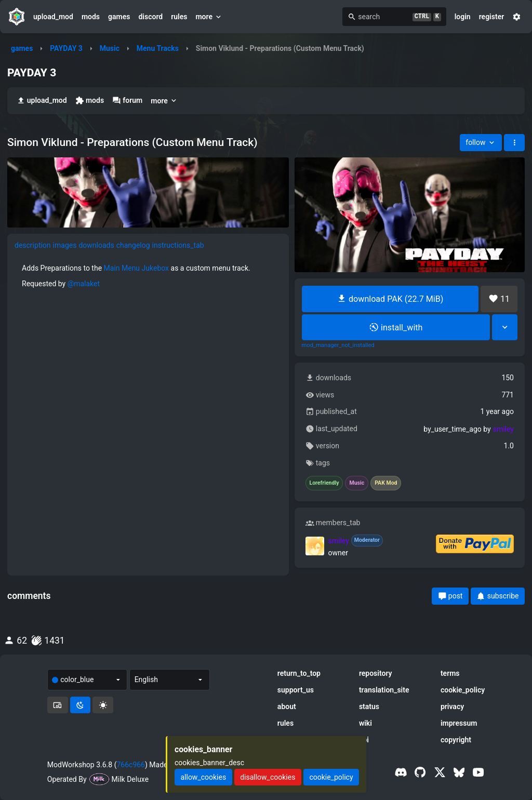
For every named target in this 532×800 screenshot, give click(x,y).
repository (376, 673)
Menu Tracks (158, 48)
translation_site (384, 690)
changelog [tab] (133, 245)
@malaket (84, 284)
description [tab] (33, 245)
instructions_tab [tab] (178, 245)
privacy (452, 706)
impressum (459, 723)
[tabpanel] (148, 361)
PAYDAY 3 (66, 48)
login (463, 17)
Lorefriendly (324, 483)
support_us (296, 690)
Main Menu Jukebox (137, 268)
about (287, 706)
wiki (365, 723)
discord (150, 17)
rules (179, 17)
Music (110, 48)
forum (127, 101)
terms (450, 673)
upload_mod (53, 17)
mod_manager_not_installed (338, 345)
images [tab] (65, 245)
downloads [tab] (96, 245)
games (119, 17)
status (369, 706)
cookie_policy (463, 690)
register (492, 17)
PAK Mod (386, 483)
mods (91, 17)
